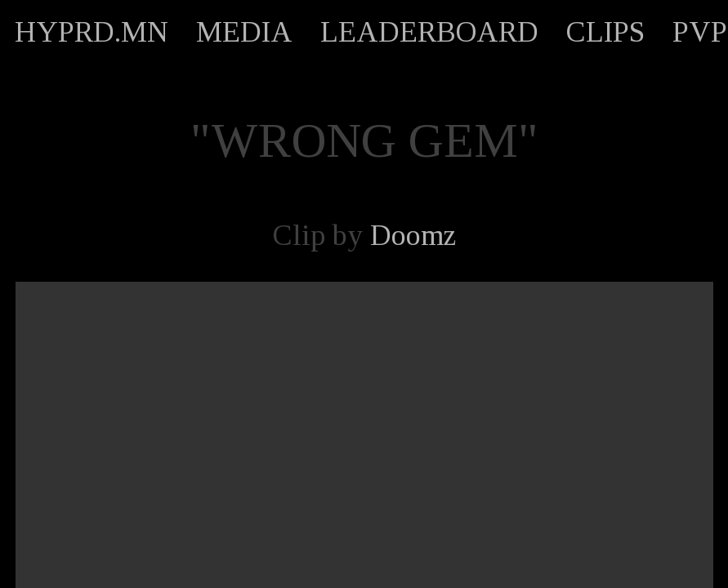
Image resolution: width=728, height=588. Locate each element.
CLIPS (605, 32)
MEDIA (244, 32)
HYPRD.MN (92, 32)
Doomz (413, 235)
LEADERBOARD (429, 32)
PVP (700, 32)
